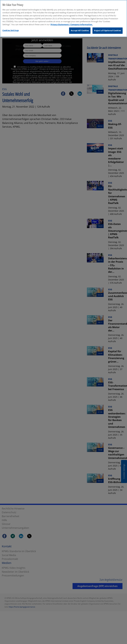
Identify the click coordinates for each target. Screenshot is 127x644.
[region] (63, 18)
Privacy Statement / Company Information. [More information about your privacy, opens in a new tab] (72, 24)
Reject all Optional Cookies (108, 30)
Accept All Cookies (80, 30)
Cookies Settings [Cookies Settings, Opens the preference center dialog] (11, 30)
